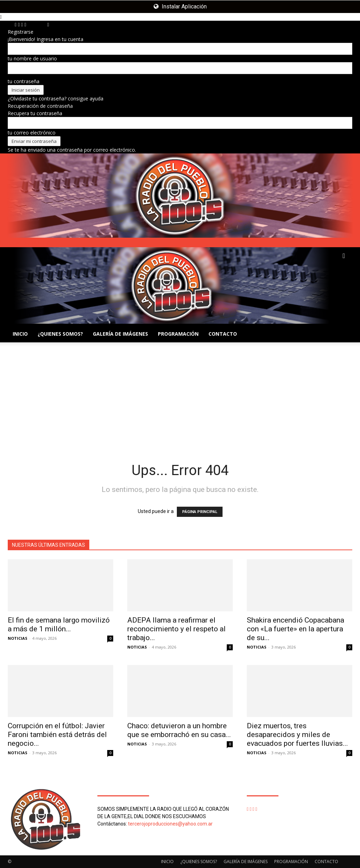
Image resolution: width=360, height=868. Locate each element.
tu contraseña (24, 81)
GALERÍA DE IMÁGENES (120, 334)
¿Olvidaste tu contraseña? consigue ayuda (56, 98)
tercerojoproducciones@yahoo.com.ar (170, 824)
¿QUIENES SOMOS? (60, 334)
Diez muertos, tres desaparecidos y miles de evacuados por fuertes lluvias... (297, 735)
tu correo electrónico (32, 133)
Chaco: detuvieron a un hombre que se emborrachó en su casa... (179, 730)
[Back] (48, 24)
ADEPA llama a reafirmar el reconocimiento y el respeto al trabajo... (176, 629)
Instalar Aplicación (180, 6)
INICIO (20, 334)
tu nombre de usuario (32, 58)
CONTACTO (223, 334)
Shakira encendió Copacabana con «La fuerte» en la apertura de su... (295, 629)
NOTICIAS (18, 638)
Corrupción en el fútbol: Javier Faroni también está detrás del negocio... (57, 735)
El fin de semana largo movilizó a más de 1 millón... (59, 624)
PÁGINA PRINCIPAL (200, 512)
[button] (344, 256)
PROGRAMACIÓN (178, 334)
